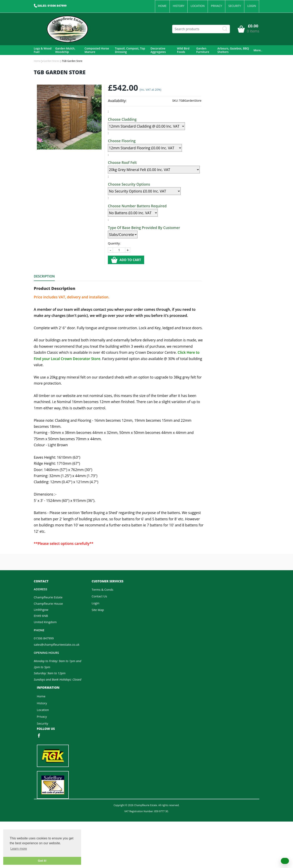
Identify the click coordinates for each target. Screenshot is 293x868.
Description (44, 276)
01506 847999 (44, 638)
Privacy (216, 6)
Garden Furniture (203, 50)
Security (235, 6)
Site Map (98, 610)
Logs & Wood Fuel (43, 50)
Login (252, 6)
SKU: (175, 101)
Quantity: (114, 243)
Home (162, 6)
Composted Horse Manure (97, 50)
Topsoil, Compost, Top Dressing (130, 50)
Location (198, 6)
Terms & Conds (102, 589)
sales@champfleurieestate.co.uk (57, 644)
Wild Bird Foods (183, 50)
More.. (258, 50)
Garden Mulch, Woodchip (65, 50)
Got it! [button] (42, 861)
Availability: (117, 101)
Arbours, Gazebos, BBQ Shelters (233, 50)
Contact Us (99, 596)
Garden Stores (51, 61)
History (179, 6)
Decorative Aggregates (158, 50)
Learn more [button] (19, 849)
